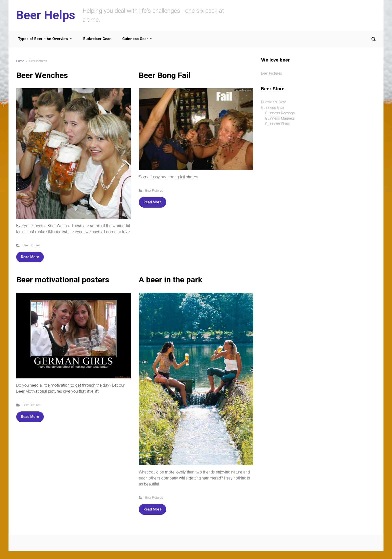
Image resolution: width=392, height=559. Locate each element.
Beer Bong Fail (165, 75)
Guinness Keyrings (280, 113)
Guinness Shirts (278, 124)
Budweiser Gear (273, 102)
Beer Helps (46, 15)
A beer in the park (170, 280)
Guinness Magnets (280, 118)
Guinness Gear (273, 108)
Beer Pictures (32, 245)
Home (20, 61)
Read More (30, 257)
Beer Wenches (42, 75)
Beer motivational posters (63, 280)
